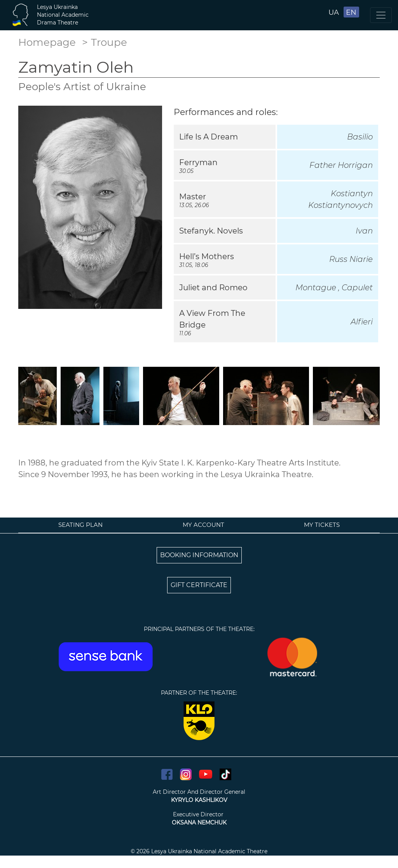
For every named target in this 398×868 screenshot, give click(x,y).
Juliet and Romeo (213, 288)
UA (334, 12)
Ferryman (198, 162)
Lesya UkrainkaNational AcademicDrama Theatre (63, 15)
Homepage (47, 42)
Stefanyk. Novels (211, 231)
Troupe (109, 42)
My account (203, 525)
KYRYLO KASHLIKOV (199, 800)
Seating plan (80, 525)
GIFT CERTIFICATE (199, 585)
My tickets (322, 525)
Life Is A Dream (209, 137)
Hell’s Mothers (207, 256)
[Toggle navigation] (381, 15)
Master (193, 197)
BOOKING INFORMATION (199, 555)
